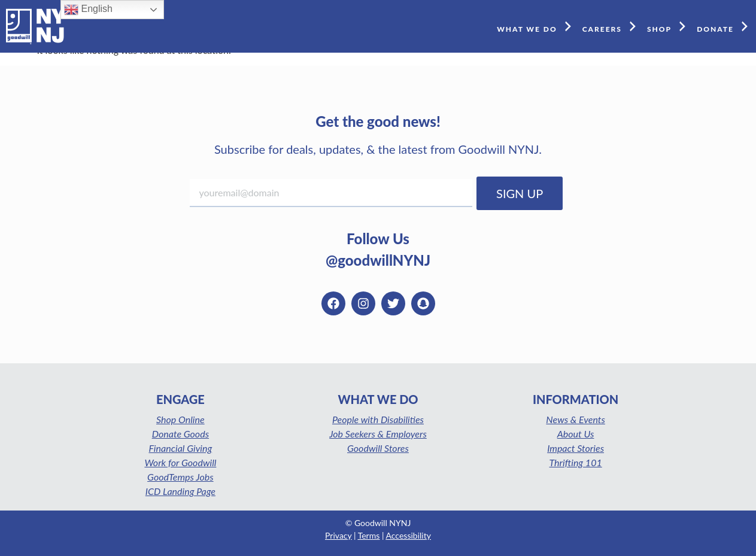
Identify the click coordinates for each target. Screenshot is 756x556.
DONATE (725, 26)
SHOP (669, 26)
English (88, 10)
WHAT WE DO (537, 26)
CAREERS (612, 26)
